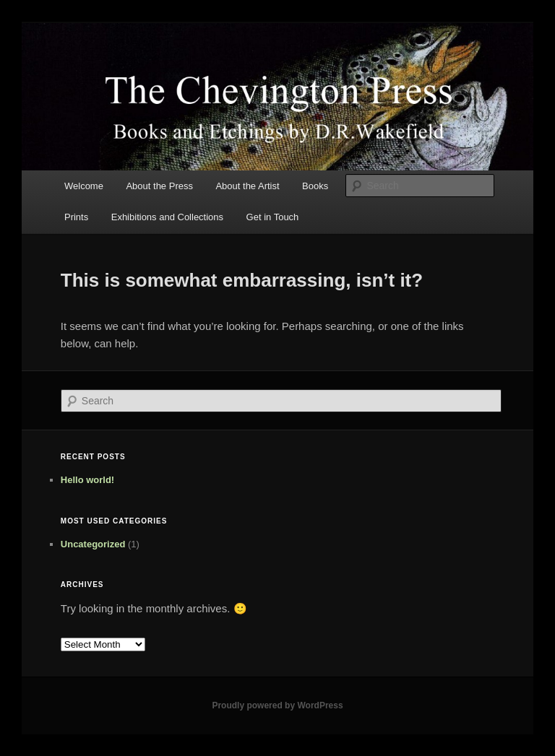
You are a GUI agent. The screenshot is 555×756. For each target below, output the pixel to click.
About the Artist (247, 186)
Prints (76, 217)
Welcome (84, 186)
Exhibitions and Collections (167, 217)
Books (315, 186)
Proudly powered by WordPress (277, 705)
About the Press (159, 186)
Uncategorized (93, 544)
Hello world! (87, 480)
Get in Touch (273, 217)
